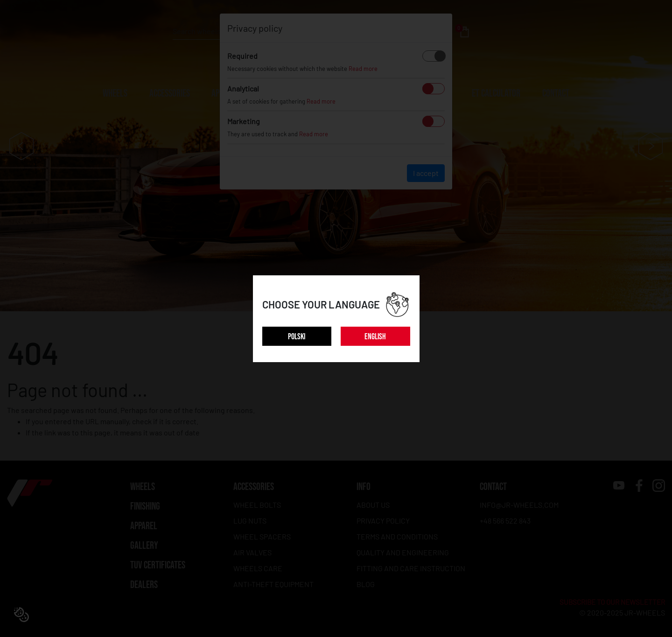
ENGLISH (375, 337)
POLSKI (297, 337)
